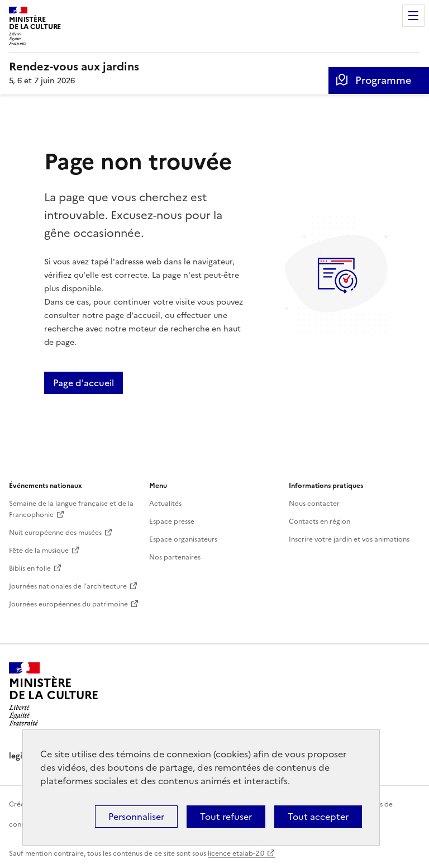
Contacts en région (320, 521)
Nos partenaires (175, 557)
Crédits (21, 804)
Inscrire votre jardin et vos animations (349, 539)
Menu (413, 16)
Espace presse (172, 521)
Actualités (165, 504)
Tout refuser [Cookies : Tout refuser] (226, 817)
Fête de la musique (39, 551)
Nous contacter (314, 504)
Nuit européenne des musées (55, 533)
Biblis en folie (30, 568)
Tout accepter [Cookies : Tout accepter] (318, 817)
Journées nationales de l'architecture (68, 586)
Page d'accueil (84, 383)
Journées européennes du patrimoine (68, 604)
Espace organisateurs (183, 539)
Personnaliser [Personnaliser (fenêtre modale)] (136, 817)
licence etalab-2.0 (236, 853)
